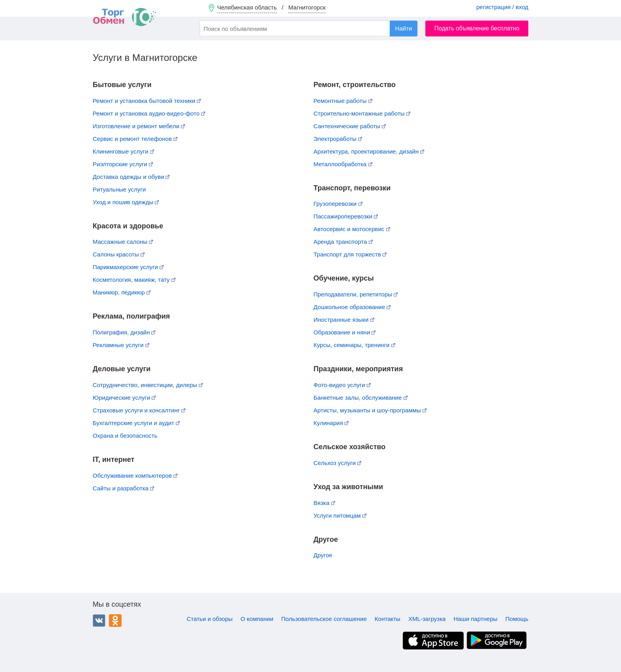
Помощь (517, 619)
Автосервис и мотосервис (352, 229)
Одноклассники (115, 621)
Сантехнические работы (350, 126)
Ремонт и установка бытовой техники (147, 101)
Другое (323, 555)
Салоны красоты (119, 254)
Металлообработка (343, 164)
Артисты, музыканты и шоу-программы (370, 410)
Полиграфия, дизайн (124, 332)
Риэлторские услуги (123, 164)
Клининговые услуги (123, 151)
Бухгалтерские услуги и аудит (136, 423)
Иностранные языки (344, 320)
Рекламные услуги (121, 345)
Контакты (388, 619)
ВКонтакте (99, 621)
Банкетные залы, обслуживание (361, 398)
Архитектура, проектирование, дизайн (369, 151)
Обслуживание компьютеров (135, 476)
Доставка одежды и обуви (131, 177)
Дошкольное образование (352, 307)
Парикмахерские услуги (128, 267)
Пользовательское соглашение (324, 619)
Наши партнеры (475, 619)
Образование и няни (345, 332)
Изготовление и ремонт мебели (139, 126)
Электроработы (338, 139)
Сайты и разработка (123, 488)
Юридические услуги (124, 398)
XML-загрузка (427, 619)
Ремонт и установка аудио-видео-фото (149, 113)
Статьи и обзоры (210, 619)
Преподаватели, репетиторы (356, 294)
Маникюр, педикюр (122, 292)
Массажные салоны (123, 242)
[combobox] (309, 28)
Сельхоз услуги (338, 463)
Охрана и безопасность (125, 436)
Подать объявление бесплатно (477, 28)
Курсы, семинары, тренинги (354, 345)
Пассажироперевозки (346, 216)
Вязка (324, 503)
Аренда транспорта (343, 242)
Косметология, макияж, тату (134, 280)
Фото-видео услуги (342, 385)
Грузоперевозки (338, 204)
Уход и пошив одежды (126, 202)
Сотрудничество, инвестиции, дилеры (148, 385)
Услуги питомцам (340, 515)
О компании (257, 619)
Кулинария (331, 423)
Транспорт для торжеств (350, 254)
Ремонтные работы (343, 101)
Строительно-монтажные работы (362, 113)
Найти (404, 28)
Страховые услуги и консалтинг (139, 410)
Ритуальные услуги (119, 189)
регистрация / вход (502, 7)
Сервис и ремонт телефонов (135, 139)
